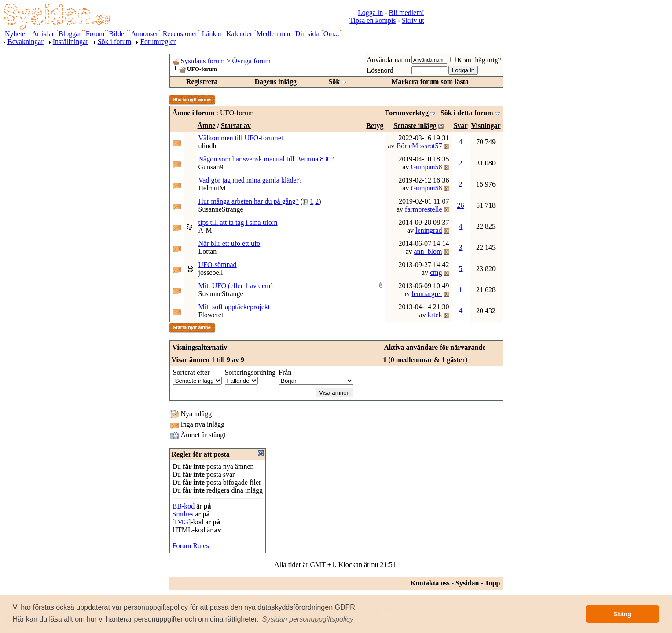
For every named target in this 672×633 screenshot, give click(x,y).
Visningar (486, 126)
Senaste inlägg (415, 126)
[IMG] (182, 522)
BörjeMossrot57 (419, 146)
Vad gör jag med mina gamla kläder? (250, 180)
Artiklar (43, 34)
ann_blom (428, 251)
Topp (493, 583)
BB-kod (184, 506)
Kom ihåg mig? (476, 60)
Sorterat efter (191, 372)
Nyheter (16, 34)
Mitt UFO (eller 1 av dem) (236, 286)
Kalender (239, 34)
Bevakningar (26, 42)
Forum (95, 34)
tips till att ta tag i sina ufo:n (238, 222)
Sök (334, 82)
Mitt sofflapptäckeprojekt (234, 307)
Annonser (144, 34)
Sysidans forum (203, 61)
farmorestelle (423, 209)
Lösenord (380, 70)
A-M (205, 230)
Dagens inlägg (275, 82)
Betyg (375, 126)
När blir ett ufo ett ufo (230, 243)
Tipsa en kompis (373, 20)
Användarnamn (388, 60)
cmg (436, 273)
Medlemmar (274, 34)
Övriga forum (252, 61)
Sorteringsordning (250, 372)
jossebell (211, 273)
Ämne (207, 126)
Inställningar (71, 42)
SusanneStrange (221, 209)
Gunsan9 (211, 167)
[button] (308, 619)
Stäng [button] (623, 614)
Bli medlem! (407, 13)
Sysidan (467, 583)
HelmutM (212, 188)
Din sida (307, 34)
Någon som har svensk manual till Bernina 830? (266, 159)
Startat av (236, 126)
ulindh (207, 146)
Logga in (370, 13)
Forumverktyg (407, 113)
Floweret (211, 315)
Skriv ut (413, 20)
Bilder (118, 34)
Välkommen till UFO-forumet (241, 138)
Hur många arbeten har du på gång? (249, 201)
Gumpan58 (426, 167)
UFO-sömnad (218, 265)
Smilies (183, 514)
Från (285, 372)
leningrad (429, 230)
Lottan (208, 251)
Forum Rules (191, 546)
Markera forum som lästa (430, 82)
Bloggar (70, 34)
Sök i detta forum (467, 113)
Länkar (212, 34)
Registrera (202, 82)
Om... (331, 34)
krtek (435, 315)
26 (461, 205)
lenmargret (427, 294)
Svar (461, 126)
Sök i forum (114, 42)
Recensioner (180, 34)
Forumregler (158, 42)
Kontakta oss (430, 583)
